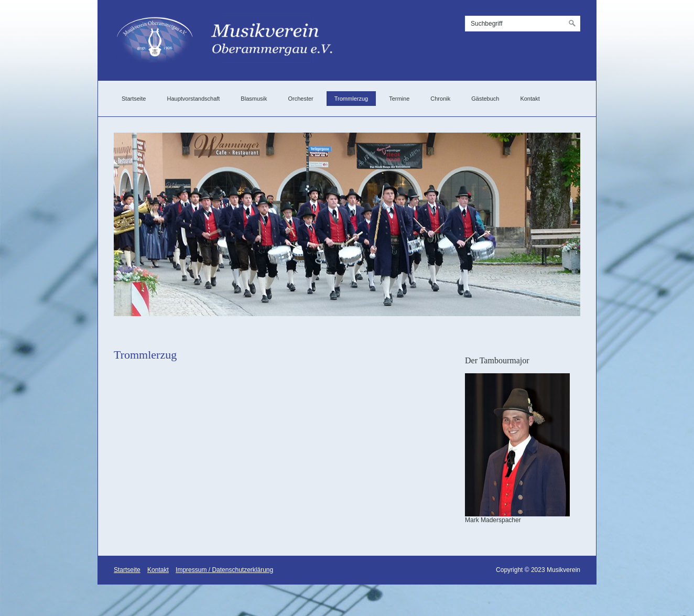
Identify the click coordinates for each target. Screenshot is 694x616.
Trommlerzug (351, 99)
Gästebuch (485, 99)
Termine (399, 99)
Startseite (134, 99)
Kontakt (530, 99)
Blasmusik (254, 99)
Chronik (440, 99)
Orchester (300, 99)
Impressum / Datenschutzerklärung (224, 570)
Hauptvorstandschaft (193, 99)
